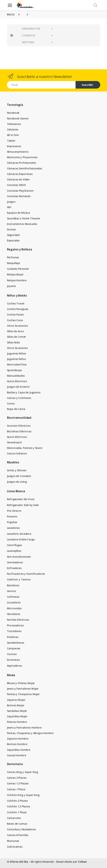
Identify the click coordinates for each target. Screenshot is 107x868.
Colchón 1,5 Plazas (18, 806)
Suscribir (87, 85)
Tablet (11, 141)
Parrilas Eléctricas (18, 620)
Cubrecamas (15, 847)
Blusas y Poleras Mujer (21, 683)
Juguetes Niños (16, 359)
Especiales (13, 240)
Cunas (11, 403)
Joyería (11, 286)
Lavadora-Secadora (19, 534)
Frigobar (12, 522)
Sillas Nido (13, 342)
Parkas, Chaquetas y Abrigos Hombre (30, 733)
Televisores (14, 124)
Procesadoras (15, 625)
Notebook (13, 113)
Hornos (11, 591)
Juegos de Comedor (19, 476)
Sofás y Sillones (17, 470)
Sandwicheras (16, 643)
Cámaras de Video (18, 179)
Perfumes (13, 257)
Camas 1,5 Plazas (18, 783)
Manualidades (16, 376)
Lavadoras (13, 528)
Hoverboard (14, 442)
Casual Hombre (17, 755)
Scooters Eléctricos (19, 426)
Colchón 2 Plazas (17, 801)
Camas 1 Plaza (16, 789)
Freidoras (13, 637)
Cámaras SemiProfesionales (25, 168)
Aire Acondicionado (19, 557)
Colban (82, 862)
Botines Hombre (17, 744)
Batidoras (13, 585)
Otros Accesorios (17, 326)
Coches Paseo (15, 314)
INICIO (11, 14)
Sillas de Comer (17, 337)
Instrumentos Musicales (22, 224)
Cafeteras (13, 597)
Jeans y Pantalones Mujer (23, 689)
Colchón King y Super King (23, 795)
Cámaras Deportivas (20, 174)
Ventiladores (15, 562)
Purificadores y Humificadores (26, 574)
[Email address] (41, 85)
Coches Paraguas (18, 309)
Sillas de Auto (15, 331)
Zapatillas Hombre (19, 750)
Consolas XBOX (16, 185)
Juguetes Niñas (16, 353)
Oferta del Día (19, 862)
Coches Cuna (15, 320)
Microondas (14, 608)
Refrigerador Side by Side (23, 505)
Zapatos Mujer (16, 700)
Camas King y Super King (23, 772)
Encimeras (13, 660)
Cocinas (12, 654)
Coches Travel (16, 303)
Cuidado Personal (18, 269)
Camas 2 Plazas (17, 778)
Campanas (14, 648)
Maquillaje (14, 263)
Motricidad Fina (17, 364)
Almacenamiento (18, 152)
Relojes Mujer (15, 274)
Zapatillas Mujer (17, 716)
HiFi (9, 207)
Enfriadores (14, 568)
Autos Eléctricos (17, 437)
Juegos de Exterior (18, 387)
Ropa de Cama (16, 409)
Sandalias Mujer (17, 711)
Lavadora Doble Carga (21, 539)
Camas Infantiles (18, 835)
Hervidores (14, 614)
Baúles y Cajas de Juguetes (24, 392)
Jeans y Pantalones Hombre (24, 728)
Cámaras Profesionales (21, 163)
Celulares (13, 129)
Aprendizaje (14, 370)
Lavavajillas (14, 551)
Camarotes (14, 818)
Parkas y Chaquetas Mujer (23, 694)
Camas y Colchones (19, 398)
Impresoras (14, 146)
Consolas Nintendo (19, 196)
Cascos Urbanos (17, 453)
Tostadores (14, 631)
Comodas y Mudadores (21, 829)
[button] (95, 5)
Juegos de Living (17, 482)
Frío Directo (14, 511)
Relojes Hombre (17, 280)
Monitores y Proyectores (22, 157)
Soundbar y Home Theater (24, 218)
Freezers (12, 516)
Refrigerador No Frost (21, 499)
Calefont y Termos (19, 579)
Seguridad (13, 235)
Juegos (11, 202)
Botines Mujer (16, 705)
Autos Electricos (17, 381)
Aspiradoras (14, 666)
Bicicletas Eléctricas (19, 431)
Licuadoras (14, 602)
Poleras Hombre (17, 722)
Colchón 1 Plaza (17, 812)
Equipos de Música (19, 213)
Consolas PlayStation (20, 191)
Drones (11, 229)
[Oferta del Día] (25, 5)
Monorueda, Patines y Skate (25, 448)
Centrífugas (14, 545)
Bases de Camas (17, 824)
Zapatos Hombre (18, 739)
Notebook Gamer (18, 118)
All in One (13, 135)
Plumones (13, 841)
